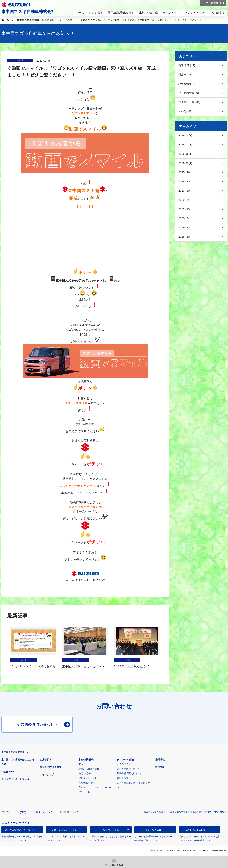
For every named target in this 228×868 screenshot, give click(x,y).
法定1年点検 (85, 773)
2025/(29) (185, 172)
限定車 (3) (185, 75)
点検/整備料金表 (87, 783)
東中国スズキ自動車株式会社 (28, 12)
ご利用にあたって (43, 812)
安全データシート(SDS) (14, 812)
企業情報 (160, 760)
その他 (69, 20)
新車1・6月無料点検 (89, 769)
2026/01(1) (185, 163)
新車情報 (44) (187, 65)
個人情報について (69, 812)
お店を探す (46, 760)
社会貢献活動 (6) (189, 93)
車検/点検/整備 (86, 760)
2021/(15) (185, 209)
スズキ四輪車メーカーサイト (20, 830)
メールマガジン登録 (109, 830)
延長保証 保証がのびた (129, 773)
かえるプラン (124, 764)
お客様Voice (8, 772)
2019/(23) (185, 227)
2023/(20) (185, 191)
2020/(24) (185, 218)
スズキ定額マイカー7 (128, 769)
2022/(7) (184, 200)
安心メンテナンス (88, 778)
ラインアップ (47, 775)
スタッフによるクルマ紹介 (15, 779)
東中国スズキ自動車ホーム (15, 752)
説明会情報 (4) (187, 84)
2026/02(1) (185, 154)
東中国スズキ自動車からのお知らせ (37, 20)
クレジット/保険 (125, 760)
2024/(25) (185, 181)
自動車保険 (123, 778)
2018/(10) (185, 237)
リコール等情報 (153, 830)
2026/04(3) (185, 136)
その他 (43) (186, 111)
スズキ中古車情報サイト (197, 830)
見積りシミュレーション (64, 830)
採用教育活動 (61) (190, 102)
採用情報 (160, 767)
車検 (81, 764)
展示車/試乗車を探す (51, 767)
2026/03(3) (185, 145)
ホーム (5, 20)
